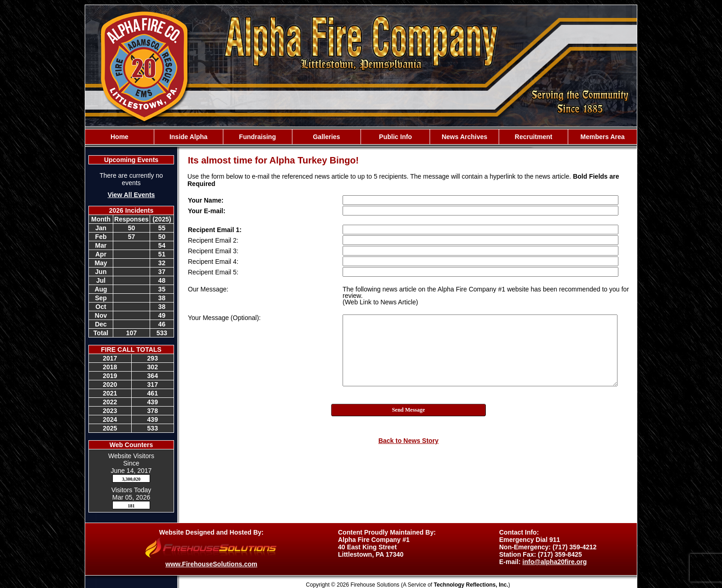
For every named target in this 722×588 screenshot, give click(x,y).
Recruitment (534, 137)
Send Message (408, 410)
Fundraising (257, 137)
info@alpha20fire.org (555, 562)
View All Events (131, 195)
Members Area (603, 137)
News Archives (464, 137)
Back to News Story (409, 441)
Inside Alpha (189, 137)
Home (119, 137)
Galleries (326, 137)
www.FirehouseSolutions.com (211, 564)
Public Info (396, 137)
